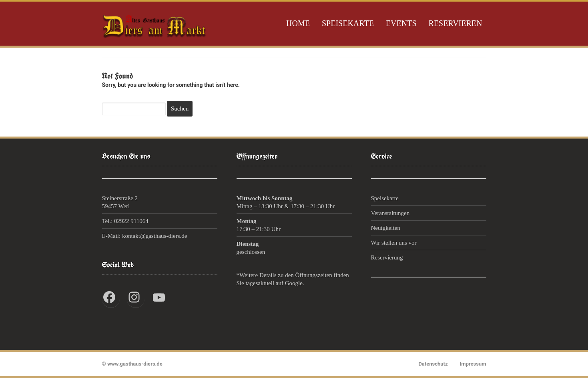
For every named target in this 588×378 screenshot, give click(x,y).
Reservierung (387, 257)
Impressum (473, 364)
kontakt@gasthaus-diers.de (155, 236)
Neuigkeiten (386, 228)
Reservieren (456, 23)
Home (298, 23)
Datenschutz (433, 364)
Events (401, 23)
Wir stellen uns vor (394, 243)
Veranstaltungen (390, 213)
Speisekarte (348, 23)
